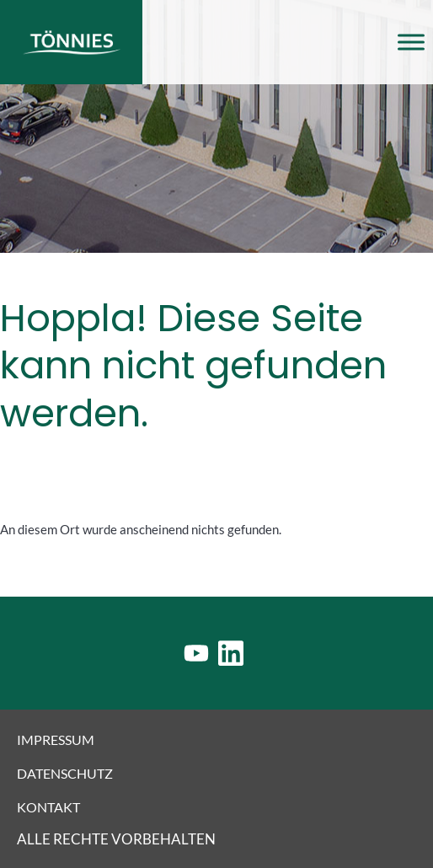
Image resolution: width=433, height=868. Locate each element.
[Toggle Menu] (411, 42)
